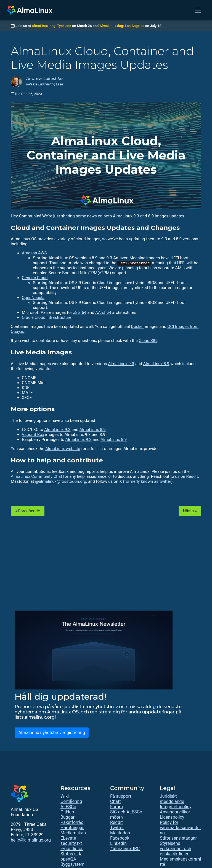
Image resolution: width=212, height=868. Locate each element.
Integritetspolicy (176, 807)
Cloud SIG (148, 341)
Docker (137, 327)
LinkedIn (118, 843)
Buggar (67, 817)
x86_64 (80, 312)
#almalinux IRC (125, 849)
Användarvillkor (175, 812)
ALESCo (68, 807)
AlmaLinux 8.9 (156, 364)
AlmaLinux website (63, 449)
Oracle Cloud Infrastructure (47, 317)
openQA (68, 859)
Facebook (120, 838)
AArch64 (103, 312)
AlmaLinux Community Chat (36, 476)
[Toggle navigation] (198, 10)
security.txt (71, 843)
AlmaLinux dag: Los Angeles (122, 26)
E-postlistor (72, 849)
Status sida (71, 854)
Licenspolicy (172, 817)
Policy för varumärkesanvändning (180, 828)
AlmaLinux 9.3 (121, 364)
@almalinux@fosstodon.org (61, 481)
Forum (116, 807)
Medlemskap (73, 833)
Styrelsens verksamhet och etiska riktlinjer (175, 849)
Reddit (192, 476)
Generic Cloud (35, 278)
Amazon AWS (34, 253)
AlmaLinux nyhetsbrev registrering (52, 733)
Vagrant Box (33, 435)
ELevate (68, 838)
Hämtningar (72, 828)
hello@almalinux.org (31, 840)
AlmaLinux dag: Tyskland (51, 26)
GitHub (67, 812)
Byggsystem (72, 864)
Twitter (117, 828)
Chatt (115, 801)
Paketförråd (72, 822)
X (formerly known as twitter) (146, 481)
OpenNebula (33, 298)
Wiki (65, 796)
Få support (121, 796)
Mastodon (120, 833)
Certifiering (71, 801)
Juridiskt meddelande (172, 799)
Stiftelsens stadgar (178, 838)
